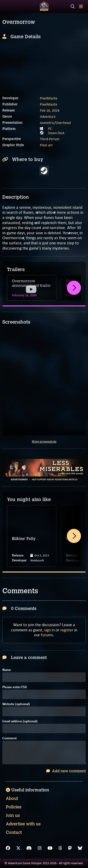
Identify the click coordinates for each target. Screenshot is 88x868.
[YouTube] (50, 848)
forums (47, 635)
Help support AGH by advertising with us (55, 480)
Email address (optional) (20, 722)
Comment (10, 738)
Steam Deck (56, 133)
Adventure (48, 117)
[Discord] (29, 848)
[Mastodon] (70, 848)
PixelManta (49, 98)
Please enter (15, 687)
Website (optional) (16, 704)
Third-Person (50, 139)
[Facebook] (8, 848)
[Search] (73, 7)
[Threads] (60, 848)
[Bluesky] (80, 848)
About (12, 798)
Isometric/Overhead (55, 123)
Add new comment (66, 771)
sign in (49, 630)
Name (7, 670)
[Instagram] (40, 848)
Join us (13, 815)
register (67, 630)
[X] (18, 848)
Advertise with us (23, 824)
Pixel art (46, 145)
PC (50, 129)
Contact (14, 832)
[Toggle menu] (81, 6)
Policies (14, 807)
